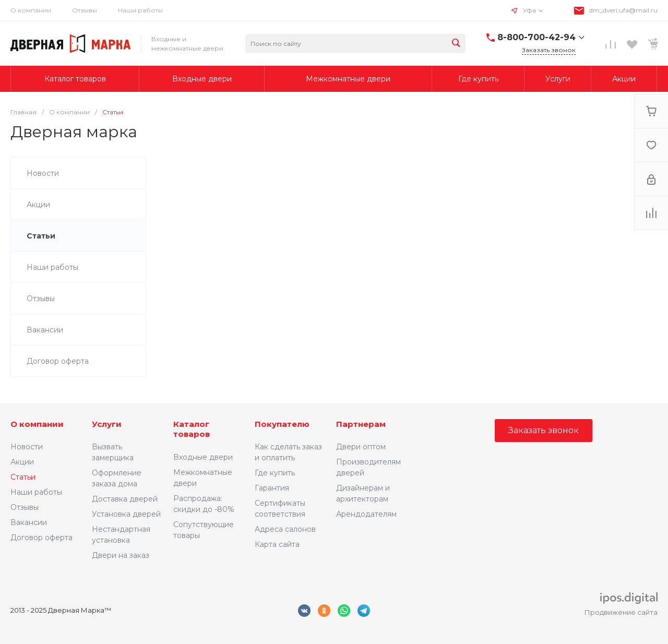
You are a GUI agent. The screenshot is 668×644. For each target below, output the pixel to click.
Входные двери (203, 457)
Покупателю (282, 424)
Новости (27, 447)
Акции (22, 462)
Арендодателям (366, 514)
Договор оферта (41, 538)
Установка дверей (126, 514)
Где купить (275, 473)
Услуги (107, 424)
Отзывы (85, 10)
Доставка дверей (125, 499)
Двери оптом (361, 447)
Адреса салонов (285, 529)
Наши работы (140, 10)
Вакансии (29, 522)
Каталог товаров (192, 429)
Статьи (23, 477)
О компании (37, 424)
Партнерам (361, 424)
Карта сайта (277, 544)
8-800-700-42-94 (536, 37)
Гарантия (272, 488)
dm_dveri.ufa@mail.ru (623, 10)
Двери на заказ (121, 555)
